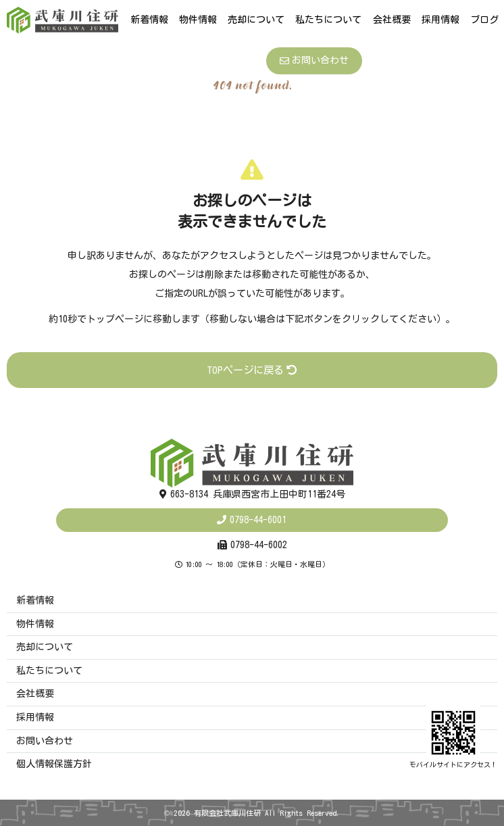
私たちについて (328, 20)
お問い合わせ (314, 60)
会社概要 (392, 20)
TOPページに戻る (252, 370)
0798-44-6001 (258, 520)
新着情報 (149, 20)
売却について (256, 20)
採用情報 (440, 20)
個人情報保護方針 (54, 764)
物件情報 (198, 20)
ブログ (484, 20)
